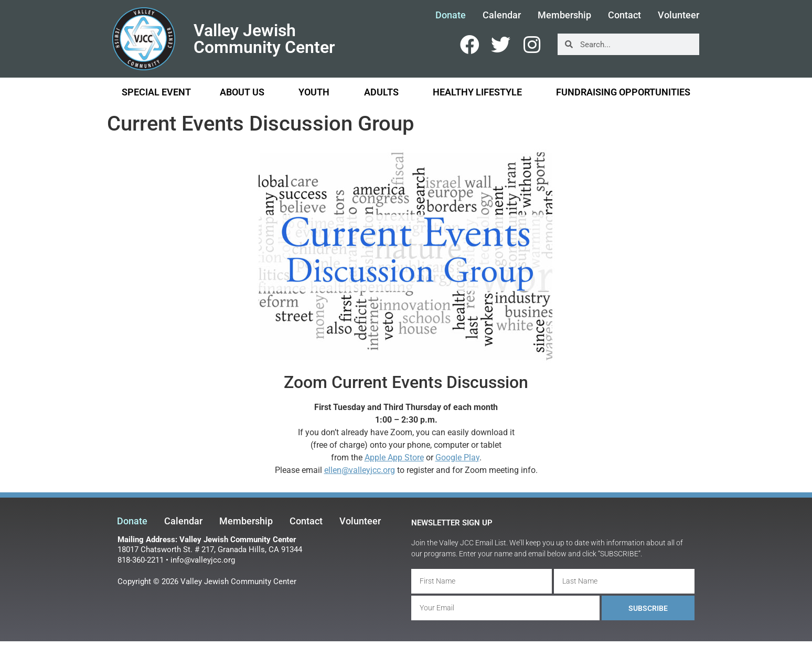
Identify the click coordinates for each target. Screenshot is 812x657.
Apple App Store (394, 457)
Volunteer (679, 15)
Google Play (457, 457)
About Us (245, 92)
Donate (451, 15)
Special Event (156, 92)
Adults (384, 92)
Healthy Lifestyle (480, 92)
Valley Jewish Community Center (264, 39)
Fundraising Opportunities (623, 92)
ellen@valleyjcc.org (360, 470)
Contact (624, 15)
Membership (564, 15)
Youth (317, 92)
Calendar (502, 15)
